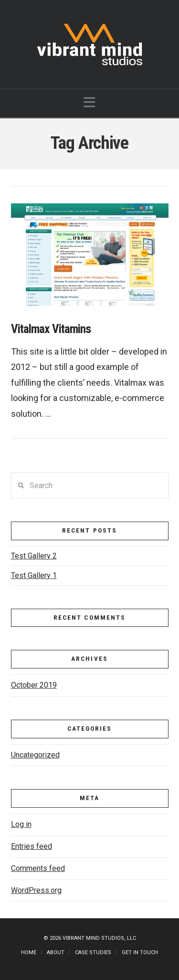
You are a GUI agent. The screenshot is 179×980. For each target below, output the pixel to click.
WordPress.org (36, 890)
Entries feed (32, 846)
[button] (89, 103)
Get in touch (140, 952)
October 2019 (34, 685)
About (56, 952)
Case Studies (93, 952)
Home (29, 952)
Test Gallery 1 (34, 575)
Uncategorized (35, 755)
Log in (21, 824)
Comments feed (38, 868)
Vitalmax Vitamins (51, 329)
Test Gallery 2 (34, 556)
